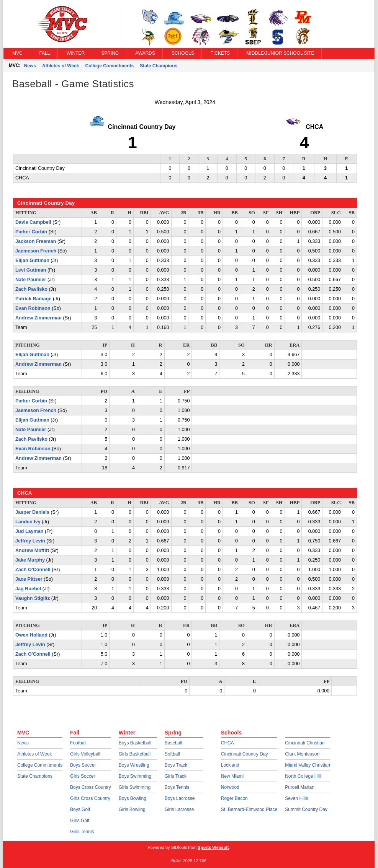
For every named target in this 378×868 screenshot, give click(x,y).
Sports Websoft (213, 847)
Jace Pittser (29, 579)
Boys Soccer (83, 765)
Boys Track (176, 765)
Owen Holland (31, 635)
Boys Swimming (135, 776)
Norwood (230, 787)
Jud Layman (29, 531)
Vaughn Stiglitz (33, 598)
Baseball (173, 743)
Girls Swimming (135, 787)
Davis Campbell (33, 222)
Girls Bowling (132, 809)
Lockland (230, 765)
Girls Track (176, 776)
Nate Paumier (31, 280)
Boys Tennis (177, 787)
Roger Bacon (234, 798)
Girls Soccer (83, 776)
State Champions (159, 66)
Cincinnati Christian (305, 743)
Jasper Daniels (32, 512)
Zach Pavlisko (31, 289)
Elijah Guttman (32, 261)
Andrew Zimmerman (38, 318)
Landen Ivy (28, 522)
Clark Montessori (302, 754)
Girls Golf (80, 821)
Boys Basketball (135, 743)
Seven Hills (296, 798)
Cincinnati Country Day (245, 754)
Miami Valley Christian (308, 765)
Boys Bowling (133, 798)
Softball (172, 754)
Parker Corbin (31, 232)
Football (78, 743)
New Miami (232, 776)
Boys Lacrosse (180, 798)
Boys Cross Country (91, 787)
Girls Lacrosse (179, 809)
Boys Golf (80, 809)
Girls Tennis (82, 832)
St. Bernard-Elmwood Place (249, 809)
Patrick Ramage (34, 299)
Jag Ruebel (28, 589)
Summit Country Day (306, 809)
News (30, 66)
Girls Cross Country (90, 798)
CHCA (227, 743)
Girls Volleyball (85, 754)
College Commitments (110, 66)
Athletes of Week (61, 66)
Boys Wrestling (134, 765)
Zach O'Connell (33, 570)
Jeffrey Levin (30, 541)
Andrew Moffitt (32, 550)
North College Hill (303, 776)
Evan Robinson (33, 308)
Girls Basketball (135, 754)
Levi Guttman (31, 270)
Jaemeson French (36, 251)
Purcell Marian (300, 787)
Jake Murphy (30, 560)
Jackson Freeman (36, 241)
